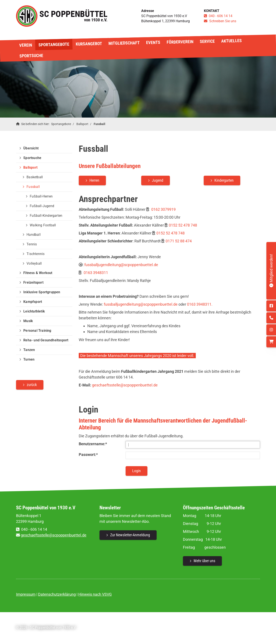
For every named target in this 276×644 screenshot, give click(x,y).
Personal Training (37, 331)
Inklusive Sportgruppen (42, 292)
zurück (32, 385)
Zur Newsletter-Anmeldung (130, 535)
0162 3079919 (163, 209)
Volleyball (34, 263)
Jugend (158, 180)
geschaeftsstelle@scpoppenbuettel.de (125, 385)
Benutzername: (93, 444)
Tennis (32, 244)
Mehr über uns (204, 561)
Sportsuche (31, 56)
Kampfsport (33, 302)
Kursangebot (89, 44)
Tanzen (29, 350)
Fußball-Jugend (42, 206)
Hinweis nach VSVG (95, 594)
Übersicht (31, 148)
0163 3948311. (200, 304)
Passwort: (88, 455)
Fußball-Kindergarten (46, 216)
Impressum (26, 594)
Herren (94, 180)
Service (207, 41)
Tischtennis (36, 254)
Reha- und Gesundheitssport (46, 340)
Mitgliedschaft (124, 43)
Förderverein (180, 42)
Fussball (99, 124)
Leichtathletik (34, 311)
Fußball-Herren (41, 196)
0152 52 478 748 (183, 225)
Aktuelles (231, 41)
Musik (28, 321)
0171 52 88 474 (179, 241)
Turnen (29, 359)
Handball (34, 235)
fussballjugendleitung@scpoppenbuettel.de (121, 265)
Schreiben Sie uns (223, 21)
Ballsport (82, 124)
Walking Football (43, 225)
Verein (25, 45)
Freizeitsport (33, 282)
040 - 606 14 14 (221, 16)
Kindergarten (224, 180)
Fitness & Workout (38, 273)
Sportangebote (54, 45)
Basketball (35, 177)
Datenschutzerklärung (57, 594)
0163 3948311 (96, 273)
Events (153, 42)
